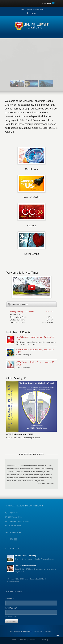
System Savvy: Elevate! (42, 631)
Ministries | (34, 640)
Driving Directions (14, 526)
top (58, 635)
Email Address (11, 608)
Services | (24, 640)
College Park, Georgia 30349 (19, 521)
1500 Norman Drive (15, 517)
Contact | (44, 640)
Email (34, 13)
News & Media (39, 10)
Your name (10, 599)
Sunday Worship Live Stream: (22, 312)
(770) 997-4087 (14, 513)
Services (29, 10)
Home (22, 10)
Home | (15, 640)
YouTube (31, 13)
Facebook (27, 13)
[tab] (32, 304)
